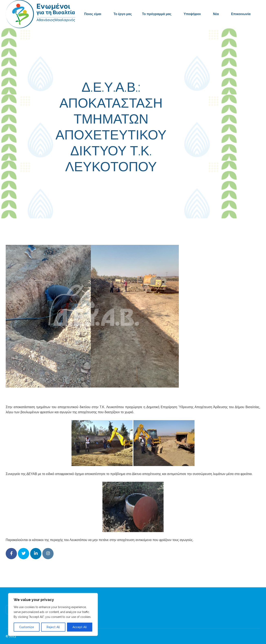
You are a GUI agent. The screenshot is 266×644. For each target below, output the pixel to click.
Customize (27, 627)
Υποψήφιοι (192, 14)
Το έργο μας (123, 14)
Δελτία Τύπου (164, 185)
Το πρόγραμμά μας (157, 14)
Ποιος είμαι (93, 14)
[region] (53, 614)
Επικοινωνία (241, 14)
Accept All (80, 627)
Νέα (216, 14)
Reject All (53, 627)
